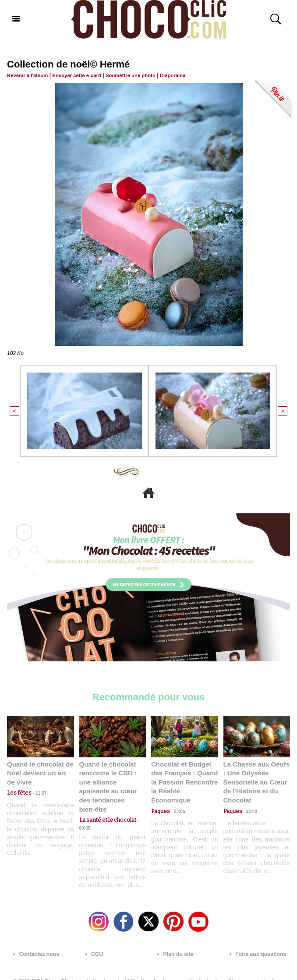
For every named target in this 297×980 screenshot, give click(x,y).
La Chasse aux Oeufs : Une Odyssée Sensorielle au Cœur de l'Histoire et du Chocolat (256, 780)
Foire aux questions (256, 942)
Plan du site (173, 942)
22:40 (249, 808)
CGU (92, 942)
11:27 (36, 791)
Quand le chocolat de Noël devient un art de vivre (39, 772)
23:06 (177, 800)
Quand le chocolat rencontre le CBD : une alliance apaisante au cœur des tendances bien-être (113, 780)
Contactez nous (34, 942)
